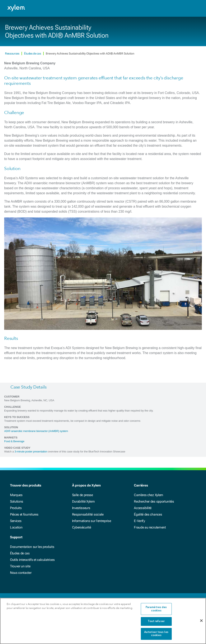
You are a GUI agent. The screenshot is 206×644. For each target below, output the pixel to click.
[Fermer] (201, 621)
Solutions (17, 501)
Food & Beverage (14, 441)
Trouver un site (20, 566)
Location (16, 527)
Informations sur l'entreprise (92, 521)
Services (16, 521)
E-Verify (139, 521)
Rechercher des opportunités (154, 501)
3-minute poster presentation (31, 452)
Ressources (12, 53)
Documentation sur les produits (32, 547)
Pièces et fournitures (24, 514)
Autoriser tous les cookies (156, 634)
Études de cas (33, 53)
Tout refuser (156, 621)
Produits (16, 508)
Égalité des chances (148, 514)
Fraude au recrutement (150, 527)
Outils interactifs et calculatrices (32, 560)
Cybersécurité (82, 527)
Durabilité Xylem (83, 501)
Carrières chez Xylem (149, 495)
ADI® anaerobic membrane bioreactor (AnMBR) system (36, 431)
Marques (16, 495)
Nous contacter (21, 573)
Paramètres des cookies (156, 609)
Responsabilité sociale (88, 514)
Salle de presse (83, 495)
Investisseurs (81, 508)
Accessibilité (143, 508)
